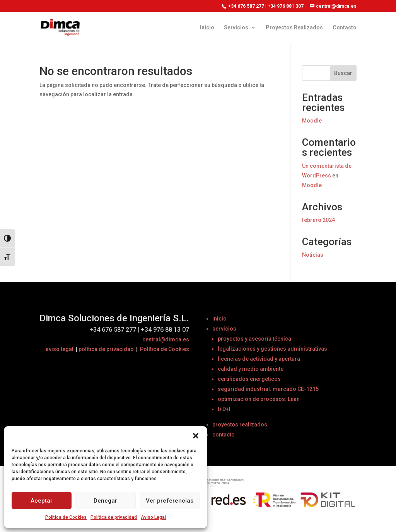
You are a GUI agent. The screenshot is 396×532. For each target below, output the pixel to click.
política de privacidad (106, 349)
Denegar (105, 501)
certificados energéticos (249, 379)
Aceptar (42, 501)
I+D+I (224, 409)
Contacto (345, 28)
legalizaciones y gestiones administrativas (272, 349)
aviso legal (60, 349)
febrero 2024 (318, 220)
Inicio (207, 28)
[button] (196, 436)
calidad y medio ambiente (251, 369)
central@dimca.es (166, 339)
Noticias (313, 255)
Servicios (236, 28)
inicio (219, 319)
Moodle (312, 121)
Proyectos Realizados (294, 28)
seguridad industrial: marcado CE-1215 (268, 389)
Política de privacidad (114, 517)
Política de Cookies (66, 517)
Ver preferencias (170, 501)
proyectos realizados (240, 425)
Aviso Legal (153, 517)
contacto (224, 435)
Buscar (343, 73)
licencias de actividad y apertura (259, 359)
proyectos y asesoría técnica (254, 339)
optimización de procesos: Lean (259, 399)
